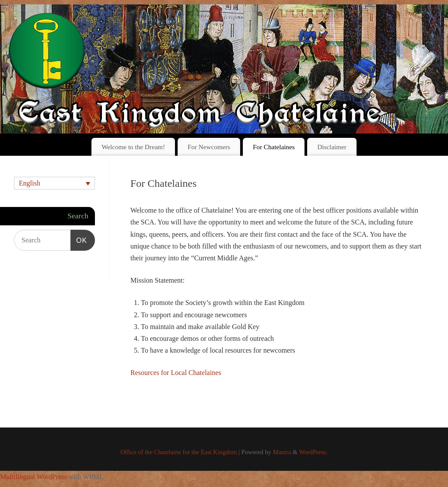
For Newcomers (209, 147)
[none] (54, 183)
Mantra (282, 452)
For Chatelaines (274, 147)
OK (79, 239)
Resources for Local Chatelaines (176, 373)
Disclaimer (332, 147)
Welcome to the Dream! (133, 147)
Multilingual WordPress (33, 477)
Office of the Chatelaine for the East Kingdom (178, 452)
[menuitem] (54, 183)
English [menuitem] (30, 183)
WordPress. (313, 452)
